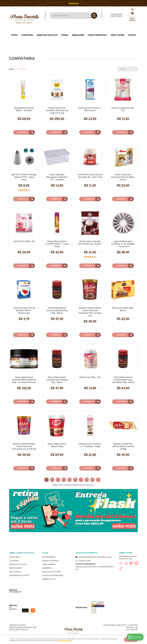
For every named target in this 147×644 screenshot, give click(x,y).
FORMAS (65, 35)
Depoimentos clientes (19, 575)
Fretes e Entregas (51, 561)
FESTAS (14, 35)
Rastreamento (49, 557)
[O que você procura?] (94, 16)
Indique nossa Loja (18, 564)
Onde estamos (16, 568)
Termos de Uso (49, 579)
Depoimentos (74, 3)
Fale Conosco (15, 572)
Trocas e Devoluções (52, 572)
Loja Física (14, 561)
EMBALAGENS (78, 35)
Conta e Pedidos (114, 16)
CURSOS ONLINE (117, 35)
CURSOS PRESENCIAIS (97, 35)
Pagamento (47, 568)
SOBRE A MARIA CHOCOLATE (22, 553)
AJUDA (45, 553)
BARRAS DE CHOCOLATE (47, 35)
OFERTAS (132, 35)
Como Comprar (49, 564)
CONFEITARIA (27, 35)
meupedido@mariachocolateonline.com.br (95, 557)
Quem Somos (15, 557)
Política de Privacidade (53, 575)
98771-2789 (85, 561)
